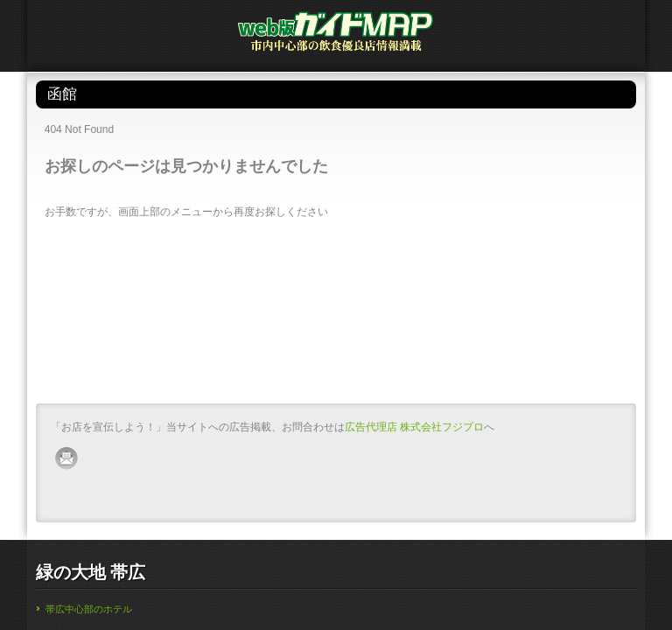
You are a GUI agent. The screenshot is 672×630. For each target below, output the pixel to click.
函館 (328, 94)
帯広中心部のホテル (89, 609)
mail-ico (67, 458)
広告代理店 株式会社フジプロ (414, 427)
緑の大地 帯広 (91, 572)
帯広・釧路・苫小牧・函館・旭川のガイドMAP (336, 37)
